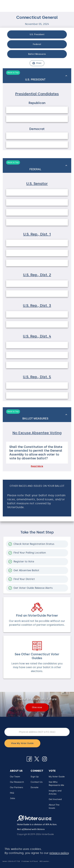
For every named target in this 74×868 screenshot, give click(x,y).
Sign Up (35, 777)
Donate (35, 787)
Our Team (15, 777)
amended (21, 451)
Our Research (17, 782)
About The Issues (54, 806)
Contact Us (37, 782)
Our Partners (16, 787)
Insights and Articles (55, 792)
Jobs (12, 798)
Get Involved (55, 799)
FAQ (12, 793)
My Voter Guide (57, 777)
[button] (37, 434)
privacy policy (59, 853)
